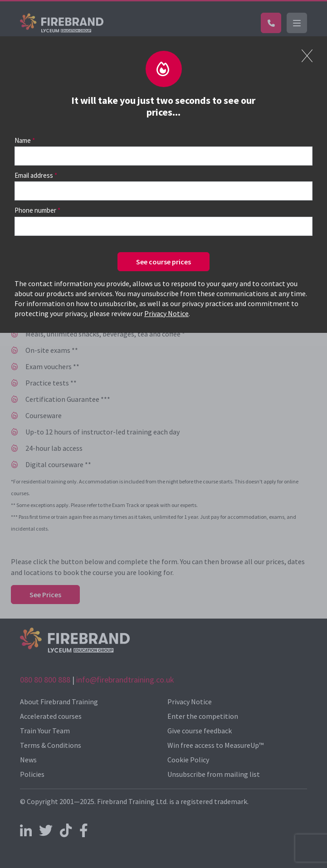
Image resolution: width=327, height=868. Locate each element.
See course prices (163, 262)
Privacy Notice (166, 313)
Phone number (35, 210)
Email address (34, 175)
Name (23, 140)
